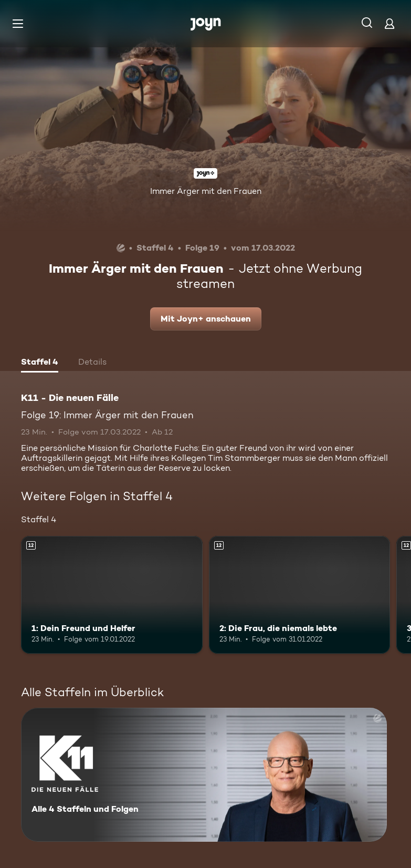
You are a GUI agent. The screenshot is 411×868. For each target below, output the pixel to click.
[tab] (40, 363)
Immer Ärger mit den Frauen (206, 191)
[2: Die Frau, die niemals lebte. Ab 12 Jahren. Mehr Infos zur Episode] (300, 595)
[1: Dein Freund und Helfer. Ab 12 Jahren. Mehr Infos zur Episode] (112, 595)
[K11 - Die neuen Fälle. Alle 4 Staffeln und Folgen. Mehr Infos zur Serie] (204, 775)
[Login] (389, 23)
